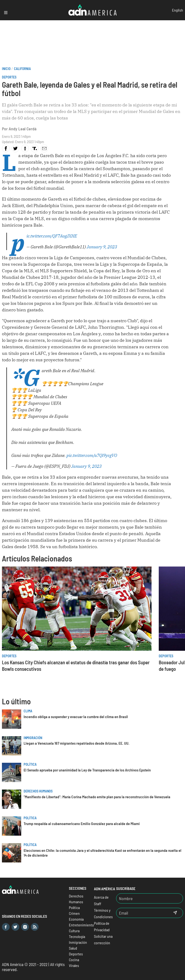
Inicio (6, 69)
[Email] (142, 913)
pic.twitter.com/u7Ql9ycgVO (92, 455)
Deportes (9, 77)
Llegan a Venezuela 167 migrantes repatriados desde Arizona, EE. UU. (76, 743)
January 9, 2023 (102, 247)
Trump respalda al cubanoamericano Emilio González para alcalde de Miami (82, 823)
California (22, 69)
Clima (28, 711)
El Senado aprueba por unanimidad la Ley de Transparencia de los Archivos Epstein (87, 770)
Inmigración (33, 738)
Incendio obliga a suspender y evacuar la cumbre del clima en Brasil (76, 717)
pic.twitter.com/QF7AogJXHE (52, 236)
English (178, 10)
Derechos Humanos (38, 791)
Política (30, 764)
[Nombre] (150, 898)
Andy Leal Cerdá (23, 129)
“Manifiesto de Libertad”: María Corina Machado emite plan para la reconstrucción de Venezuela (97, 797)
